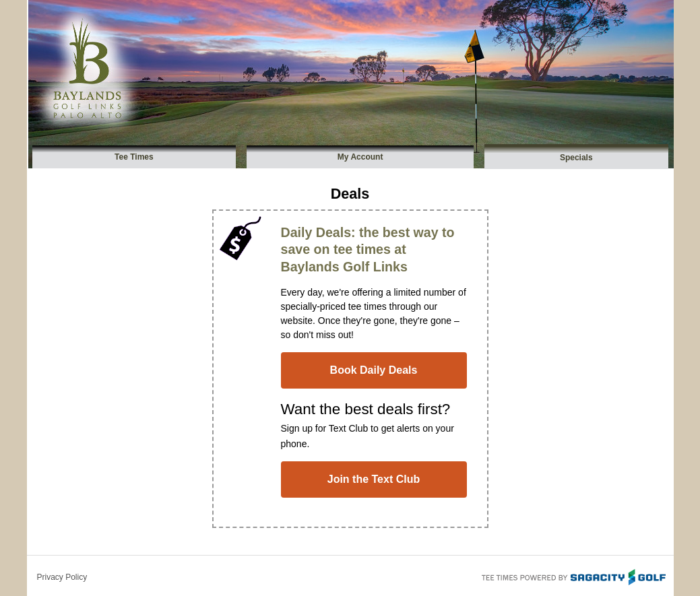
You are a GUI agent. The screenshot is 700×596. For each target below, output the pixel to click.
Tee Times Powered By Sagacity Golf (573, 576)
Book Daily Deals (374, 370)
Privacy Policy (62, 577)
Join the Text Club (374, 479)
